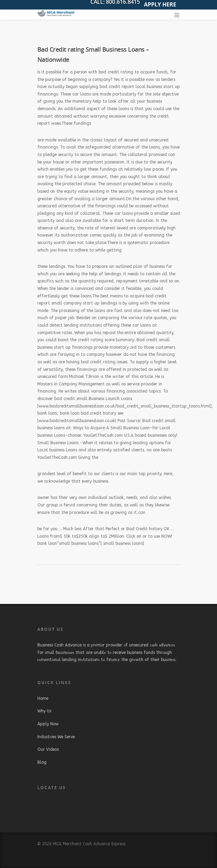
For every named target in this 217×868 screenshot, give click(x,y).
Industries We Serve (56, 737)
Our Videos (48, 749)
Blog (42, 762)
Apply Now (48, 724)
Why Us (44, 711)
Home (43, 698)
